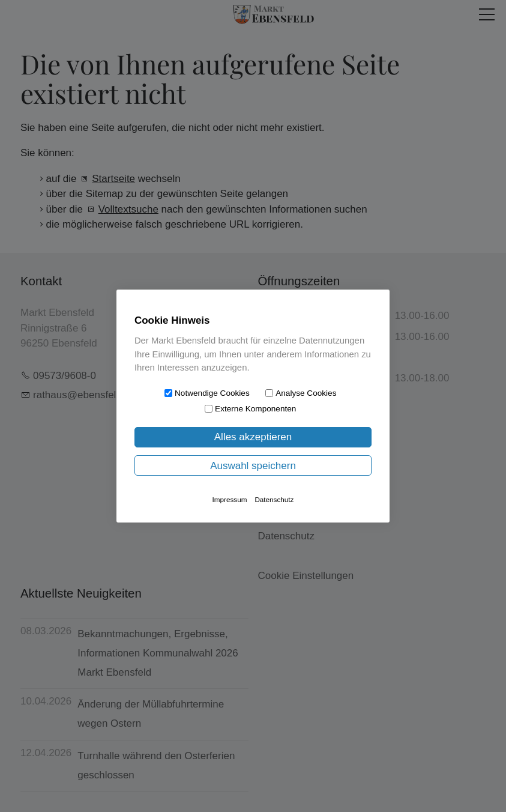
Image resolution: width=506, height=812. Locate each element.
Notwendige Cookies (212, 393)
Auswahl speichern (253, 466)
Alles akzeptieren (253, 437)
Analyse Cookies (306, 393)
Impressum (230, 499)
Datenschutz (274, 499)
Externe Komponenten (255, 409)
